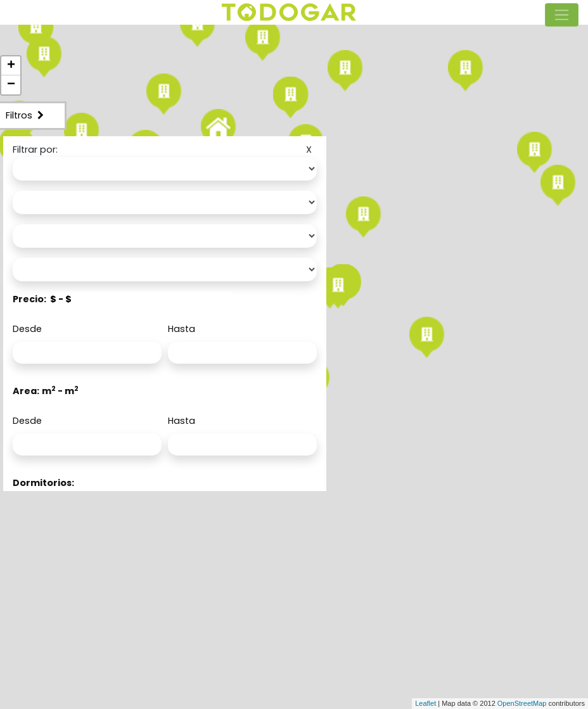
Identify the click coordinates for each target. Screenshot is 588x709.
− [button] (11, 85)
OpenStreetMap (522, 703)
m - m (60, 391)
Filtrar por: (35, 150)
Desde (27, 329)
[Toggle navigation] (562, 15)
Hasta (182, 329)
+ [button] (11, 66)
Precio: (29, 299)
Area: (26, 391)
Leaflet (425, 703)
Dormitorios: (43, 483)
